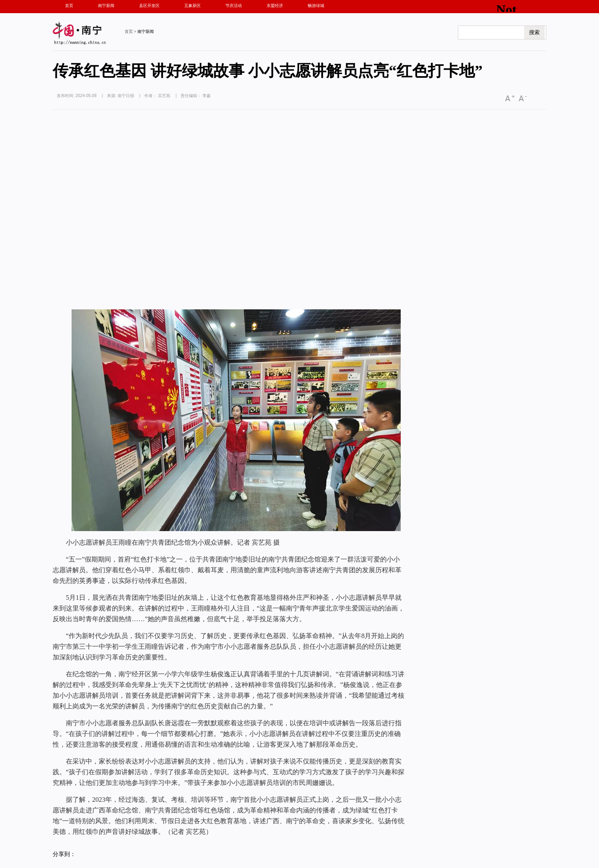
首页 (69, 6)
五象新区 (193, 6)
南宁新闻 (106, 6)
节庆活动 (234, 6)
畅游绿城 (316, 6)
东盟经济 (275, 6)
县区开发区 (149, 6)
